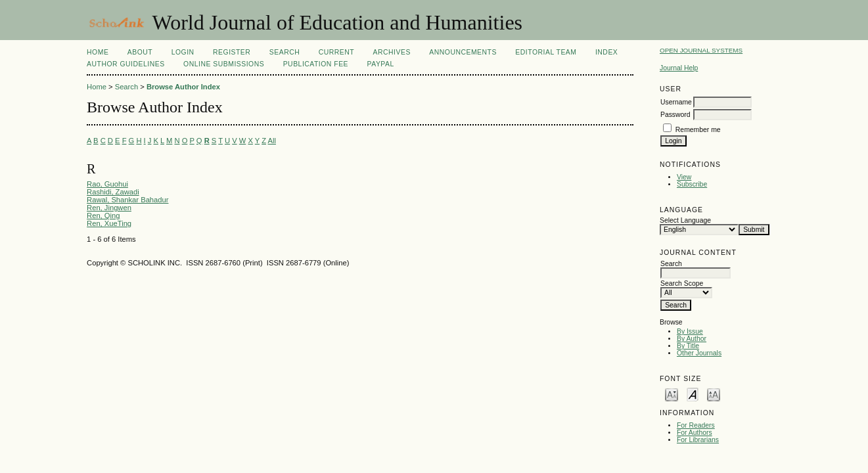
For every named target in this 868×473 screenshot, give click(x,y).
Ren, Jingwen (109, 208)
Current (336, 52)
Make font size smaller (672, 394)
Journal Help (679, 68)
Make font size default (693, 394)
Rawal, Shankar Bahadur (127, 200)
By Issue (690, 331)
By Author (692, 339)
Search (285, 52)
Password (675, 115)
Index (606, 52)
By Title (688, 346)
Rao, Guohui (107, 184)
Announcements (463, 52)
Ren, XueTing (109, 223)
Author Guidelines (126, 64)
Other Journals (699, 353)
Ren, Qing (103, 215)
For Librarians (698, 440)
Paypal (381, 64)
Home (98, 52)
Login (183, 52)
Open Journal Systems (701, 50)
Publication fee (316, 64)
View (684, 177)
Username (676, 102)
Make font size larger (714, 394)
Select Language (685, 220)
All (272, 141)
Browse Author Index (183, 87)
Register (232, 52)
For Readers (696, 425)
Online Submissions (224, 64)
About (140, 52)
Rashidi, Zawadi (113, 192)
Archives (392, 52)
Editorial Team (546, 52)
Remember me (698, 130)
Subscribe (692, 184)
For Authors (695, 433)
